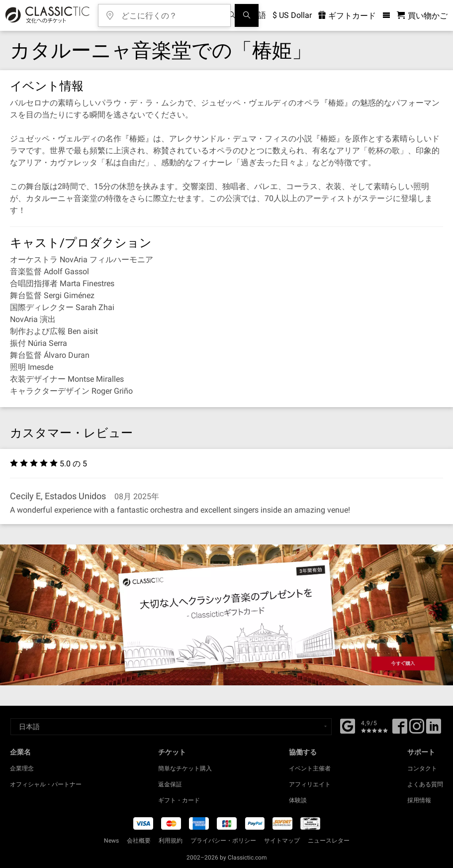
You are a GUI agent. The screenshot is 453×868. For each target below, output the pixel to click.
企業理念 (22, 768)
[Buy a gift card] (226, 615)
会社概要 (139, 841)
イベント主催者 (310, 768)
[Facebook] (348, 725)
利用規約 (171, 841)
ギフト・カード (179, 800)
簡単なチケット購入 (185, 768)
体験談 (298, 800)
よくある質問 (425, 784)
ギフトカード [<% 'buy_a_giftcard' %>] (347, 16)
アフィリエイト (310, 784)
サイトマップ (282, 841)
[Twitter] (417, 730)
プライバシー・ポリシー (223, 841)
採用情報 (419, 800)
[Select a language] (171, 727)
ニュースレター (329, 841)
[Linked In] (434, 730)
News (111, 841)
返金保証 (170, 784)
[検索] (247, 15)
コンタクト (422, 768)
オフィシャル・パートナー (46, 784)
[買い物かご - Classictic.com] (422, 16)
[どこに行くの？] (172, 12)
